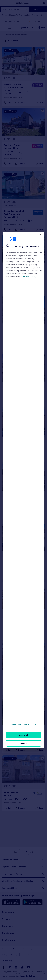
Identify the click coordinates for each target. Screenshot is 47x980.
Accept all (23, 735)
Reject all (23, 743)
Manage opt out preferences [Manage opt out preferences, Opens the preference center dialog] (24, 724)
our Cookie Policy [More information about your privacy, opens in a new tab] (28, 277)
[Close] (41, 234)
